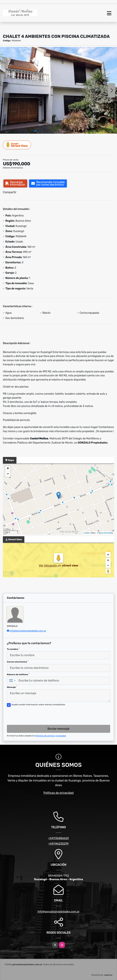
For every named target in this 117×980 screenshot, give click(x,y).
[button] (35, 131)
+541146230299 (58, 844)
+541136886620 (58, 838)
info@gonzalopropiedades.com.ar (28, 631)
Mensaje (12, 687)
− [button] (8, 474)
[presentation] (34, 715)
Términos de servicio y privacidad (51, 736)
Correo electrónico (18, 662)
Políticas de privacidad (59, 793)
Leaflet (86, 533)
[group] (58, 90)
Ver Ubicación (48, 566)
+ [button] (8, 469)
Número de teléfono (18, 674)
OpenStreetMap (106, 533)
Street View (17, 145)
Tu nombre (13, 649)
